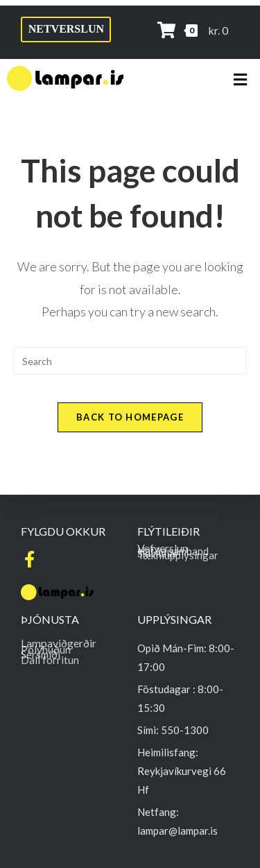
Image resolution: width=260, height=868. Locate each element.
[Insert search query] (130, 361)
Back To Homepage (130, 417)
